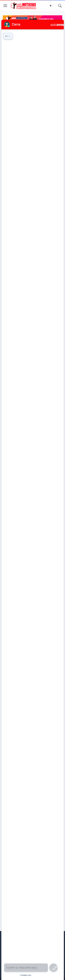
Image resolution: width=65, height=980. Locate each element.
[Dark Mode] (52, 6)
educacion (21, 32)
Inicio (9, 32)
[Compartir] (56, 55)
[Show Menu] (5, 6)
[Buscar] (60, 6)
